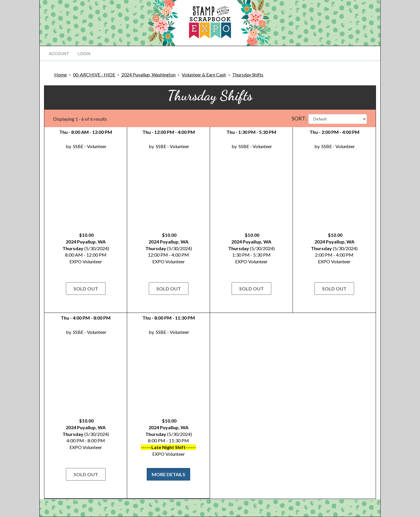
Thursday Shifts (248, 75)
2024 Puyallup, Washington (148, 75)
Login (84, 54)
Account (59, 54)
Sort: (299, 118)
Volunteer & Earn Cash (204, 75)
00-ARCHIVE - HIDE (94, 75)
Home (61, 75)
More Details (168, 474)
